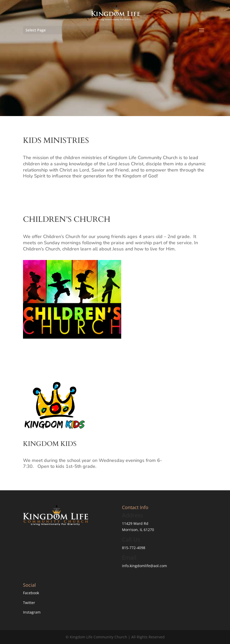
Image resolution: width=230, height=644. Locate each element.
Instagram (32, 612)
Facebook (31, 593)
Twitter (29, 603)
